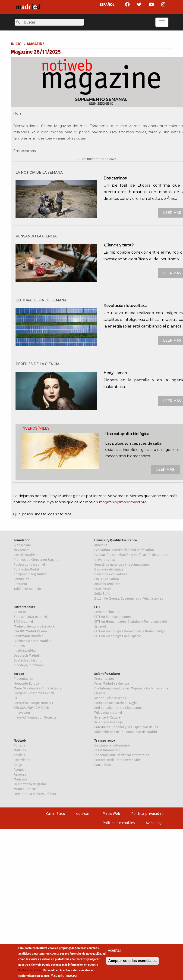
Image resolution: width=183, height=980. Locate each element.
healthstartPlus (25, 651)
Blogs (18, 765)
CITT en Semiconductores (113, 617)
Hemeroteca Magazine (30, 784)
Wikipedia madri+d (108, 713)
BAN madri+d (23, 622)
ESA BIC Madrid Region (30, 631)
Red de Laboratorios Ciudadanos (118, 708)
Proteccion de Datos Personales (118, 760)
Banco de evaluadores (111, 574)
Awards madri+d (25, 555)
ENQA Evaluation (107, 579)
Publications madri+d (29, 565)
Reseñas (20, 775)
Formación (21, 579)
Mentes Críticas (25, 789)
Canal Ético (103, 765)
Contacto (20, 584)
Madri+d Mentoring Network (34, 627)
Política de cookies (119, 823)
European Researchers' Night (116, 703)
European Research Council (34, 693)
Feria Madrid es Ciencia (112, 684)
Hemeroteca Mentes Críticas (35, 794)
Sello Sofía (102, 594)
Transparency (105, 741)
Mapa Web (111, 814)
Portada (19, 745)
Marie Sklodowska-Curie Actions (37, 688)
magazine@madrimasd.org (123, 502)
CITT (98, 607)
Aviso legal (155, 823)
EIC (16, 698)
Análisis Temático (107, 584)
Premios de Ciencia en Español (36, 560)
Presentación (23, 679)
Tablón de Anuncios (28, 589)
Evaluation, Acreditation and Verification (124, 550)
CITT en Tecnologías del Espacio (118, 636)
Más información (64, 976)
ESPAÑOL (107, 5)
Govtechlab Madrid (28, 660)
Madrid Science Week (110, 698)
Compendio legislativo (30, 574)
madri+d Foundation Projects (35, 718)
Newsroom (22, 550)
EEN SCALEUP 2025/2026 (31, 708)
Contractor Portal (26, 569)
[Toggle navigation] (162, 22)
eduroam (84, 814)
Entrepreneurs (24, 607)
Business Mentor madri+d (33, 641)
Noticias (20, 750)
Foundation (22, 540)
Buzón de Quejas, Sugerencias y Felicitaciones (129, 599)
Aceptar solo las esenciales (132, 961)
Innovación (22, 713)
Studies (19, 646)
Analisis (19, 755)
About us (101, 545)
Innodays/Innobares (29, 665)
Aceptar (115, 951)
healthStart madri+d (28, 636)
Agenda (19, 770)
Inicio (16, 44)
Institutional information (112, 745)
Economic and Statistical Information (122, 755)
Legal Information (107, 750)
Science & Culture (107, 718)
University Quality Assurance (116, 540)
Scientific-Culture (107, 674)
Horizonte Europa (26, 684)
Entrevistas (22, 760)
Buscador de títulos (109, 569)
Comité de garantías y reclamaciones (122, 565)
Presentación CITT (107, 612)
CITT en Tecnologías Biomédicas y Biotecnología (130, 631)
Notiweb (20, 741)
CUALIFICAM (103, 589)
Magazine (21, 779)
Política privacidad (148, 814)
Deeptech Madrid (26, 656)
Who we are (22, 545)
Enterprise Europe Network (33, 703)
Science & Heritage (109, 722)
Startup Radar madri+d (30, 617)
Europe (19, 674)
